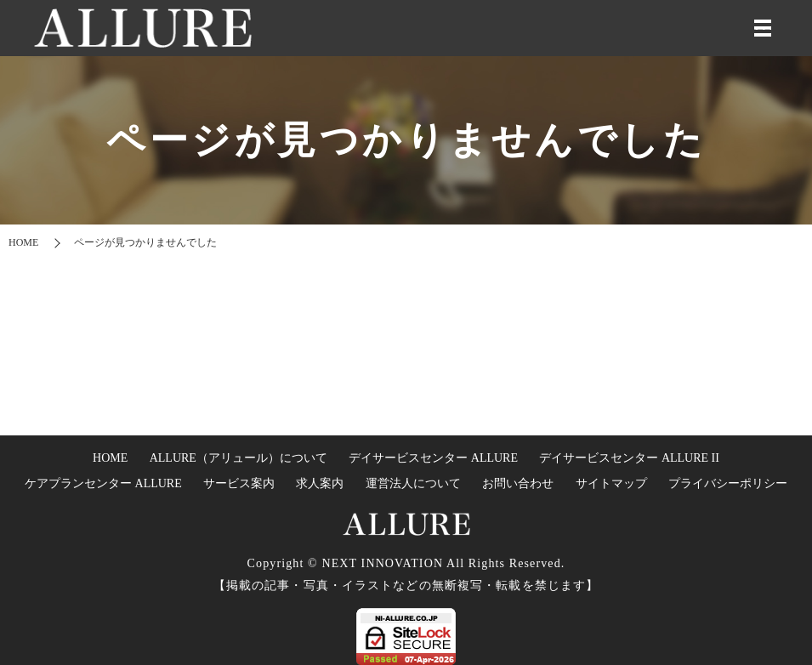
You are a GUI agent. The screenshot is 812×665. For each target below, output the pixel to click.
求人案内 (320, 483)
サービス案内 (239, 483)
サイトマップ (611, 483)
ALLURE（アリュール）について (238, 458)
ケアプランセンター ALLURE (103, 483)
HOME (23, 242)
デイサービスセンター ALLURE (433, 458)
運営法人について (413, 483)
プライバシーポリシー (728, 483)
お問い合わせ (518, 483)
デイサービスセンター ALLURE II (629, 458)
